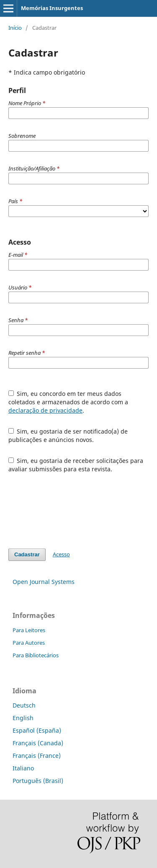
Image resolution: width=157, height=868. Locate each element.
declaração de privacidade (45, 410)
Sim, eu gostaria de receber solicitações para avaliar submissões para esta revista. (76, 465)
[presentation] (72, 511)
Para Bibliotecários (36, 655)
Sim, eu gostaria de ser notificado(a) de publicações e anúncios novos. (68, 435)
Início (15, 28)
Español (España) (37, 730)
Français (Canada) (38, 743)
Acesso (61, 554)
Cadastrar (27, 554)
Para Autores (29, 643)
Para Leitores (29, 630)
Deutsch (24, 705)
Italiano (23, 768)
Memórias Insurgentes (52, 8)
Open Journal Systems (44, 582)
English (23, 718)
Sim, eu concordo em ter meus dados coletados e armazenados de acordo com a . (68, 402)
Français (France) (37, 756)
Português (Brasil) (38, 781)
